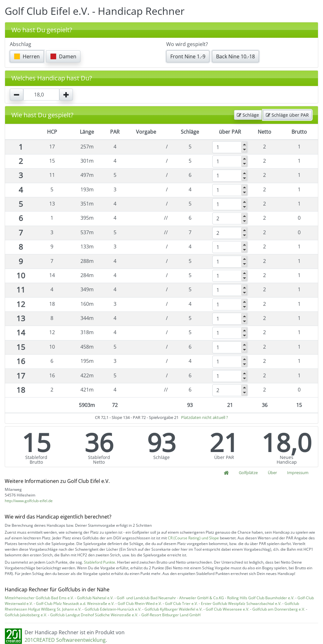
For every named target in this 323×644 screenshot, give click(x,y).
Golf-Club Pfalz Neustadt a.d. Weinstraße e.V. (75, 603)
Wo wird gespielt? (187, 44)
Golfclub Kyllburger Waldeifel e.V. (173, 609)
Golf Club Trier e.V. (181, 603)
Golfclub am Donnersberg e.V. (279, 609)
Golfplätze (248, 473)
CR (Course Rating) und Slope (193, 538)
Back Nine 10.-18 (235, 56)
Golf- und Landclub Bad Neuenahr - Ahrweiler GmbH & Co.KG (170, 598)
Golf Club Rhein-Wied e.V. (140, 603)
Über (272, 473)
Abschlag (21, 44)
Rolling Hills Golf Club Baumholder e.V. (261, 598)
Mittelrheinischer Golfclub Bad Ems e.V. (39, 598)
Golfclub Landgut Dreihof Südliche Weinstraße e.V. (94, 615)
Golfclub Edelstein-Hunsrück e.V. (113, 609)
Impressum (298, 473)
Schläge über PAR (287, 115)
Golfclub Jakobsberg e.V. (26, 615)
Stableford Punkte (100, 562)
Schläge (248, 115)
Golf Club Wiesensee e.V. (227, 609)
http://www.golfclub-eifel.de (29, 501)
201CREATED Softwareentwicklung (65, 640)
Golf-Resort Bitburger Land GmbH (171, 615)
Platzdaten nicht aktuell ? (205, 417)
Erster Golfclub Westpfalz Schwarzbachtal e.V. (241, 603)
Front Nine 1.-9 (188, 56)
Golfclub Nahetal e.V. (95, 598)
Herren (27, 56)
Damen (63, 56)
